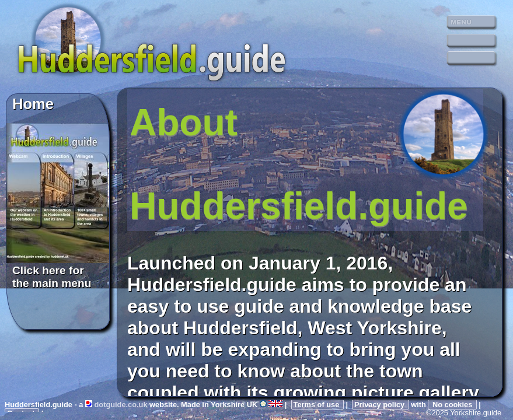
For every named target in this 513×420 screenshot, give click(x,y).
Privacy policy (381, 405)
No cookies (452, 405)
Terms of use (317, 405)
